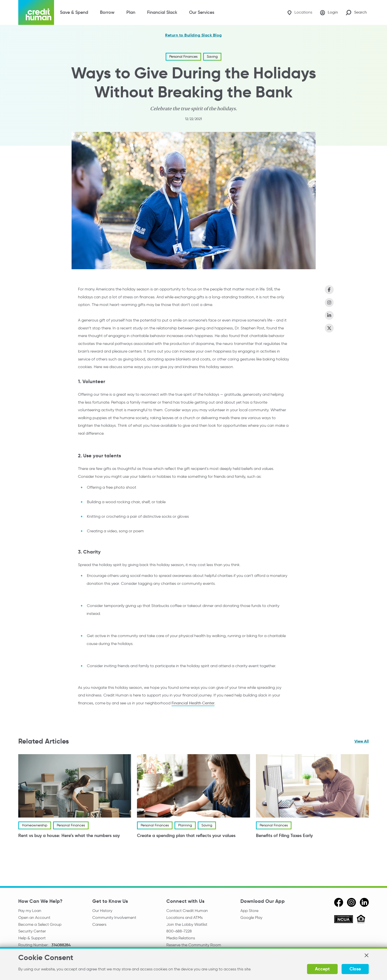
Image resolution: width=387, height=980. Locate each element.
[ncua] (344, 920)
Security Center (32, 931)
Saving (212, 57)
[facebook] (339, 902)
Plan (131, 12)
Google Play (251, 918)
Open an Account (34, 918)
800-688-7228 (179, 931)
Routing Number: (34, 945)
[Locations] (300, 12)
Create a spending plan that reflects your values (186, 836)
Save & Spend (74, 12)
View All (362, 741)
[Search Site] (356, 12)
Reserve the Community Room (194, 945)
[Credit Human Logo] (36, 12)
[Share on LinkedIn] (329, 315)
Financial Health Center (193, 703)
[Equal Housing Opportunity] (361, 920)
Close (355, 969)
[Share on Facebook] (329, 290)
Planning (185, 826)
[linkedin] (364, 902)
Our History (102, 911)
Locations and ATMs (184, 918)
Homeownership (35, 826)
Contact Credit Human (187, 911)
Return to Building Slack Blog (193, 35)
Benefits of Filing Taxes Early (284, 836)
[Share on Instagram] (329, 303)
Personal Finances (183, 57)
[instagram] (351, 902)
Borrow (107, 12)
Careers (99, 924)
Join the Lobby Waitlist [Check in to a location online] (187, 924)
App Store (249, 911)
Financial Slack (162, 12)
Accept (322, 969)
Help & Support (32, 938)
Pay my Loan (30, 911)
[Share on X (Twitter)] (329, 328)
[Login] (329, 13)
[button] (366, 955)
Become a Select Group (40, 924)
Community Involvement (114, 918)
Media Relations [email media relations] (181, 938)
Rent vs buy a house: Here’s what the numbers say (69, 836)
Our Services (202, 12)
